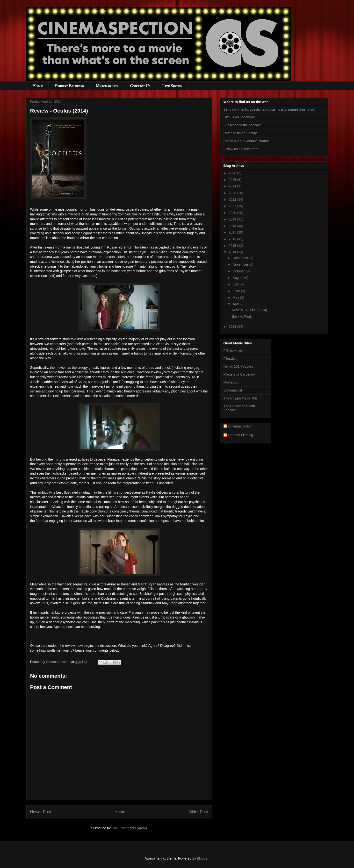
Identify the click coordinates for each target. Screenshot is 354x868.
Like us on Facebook (239, 117)
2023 (233, 193)
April (237, 304)
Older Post (198, 812)
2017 (233, 232)
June (237, 291)
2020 (233, 213)
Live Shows (172, 86)
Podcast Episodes (69, 86)
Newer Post (41, 812)
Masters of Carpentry (239, 374)
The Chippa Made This (241, 398)
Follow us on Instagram (241, 149)
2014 (233, 252)
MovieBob (231, 382)
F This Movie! (234, 351)
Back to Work (242, 316)
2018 (233, 226)
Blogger (203, 858)
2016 (233, 239)
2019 (233, 219)
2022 (233, 199)
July (236, 284)
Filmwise (230, 359)
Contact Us (140, 86)
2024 (233, 186)
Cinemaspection (240, 426)
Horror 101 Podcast (238, 366)
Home (37, 86)
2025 (233, 180)
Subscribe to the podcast (242, 125)
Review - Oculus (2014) (249, 310)
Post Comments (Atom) (129, 828)
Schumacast (233, 390)
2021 (233, 206)
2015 (233, 246)
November (241, 264)
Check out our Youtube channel (247, 141)
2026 (233, 173)
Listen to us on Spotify (240, 133)
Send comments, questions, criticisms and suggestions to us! (269, 109)
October (239, 271)
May (236, 298)
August (238, 278)
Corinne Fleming (241, 435)
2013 (233, 327)
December (241, 258)
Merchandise (107, 86)
